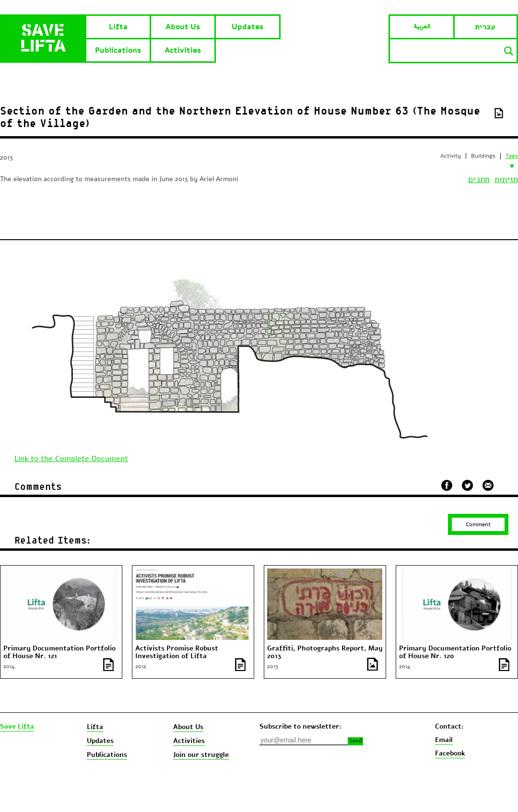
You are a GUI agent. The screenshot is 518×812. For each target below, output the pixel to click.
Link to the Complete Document (71, 459)
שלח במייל (488, 484)
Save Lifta (17, 727)
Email (444, 740)
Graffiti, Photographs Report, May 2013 (325, 652)
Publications (118, 50)
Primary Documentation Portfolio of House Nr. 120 (455, 652)
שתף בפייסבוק (447, 485)
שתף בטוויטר (467, 486)
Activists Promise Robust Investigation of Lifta (177, 652)
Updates (247, 27)
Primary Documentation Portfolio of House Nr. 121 (59, 652)
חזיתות (506, 179)
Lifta (118, 27)
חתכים (479, 179)
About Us (183, 27)
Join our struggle (201, 755)
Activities (183, 50)
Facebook (450, 753)
